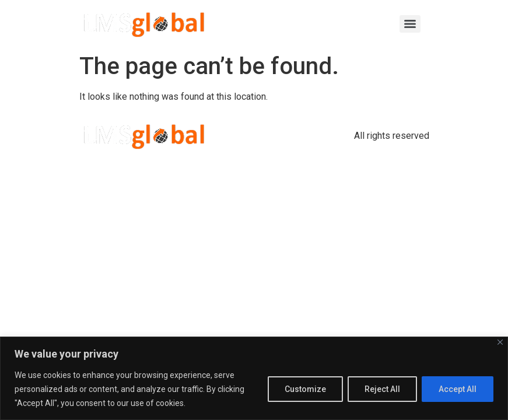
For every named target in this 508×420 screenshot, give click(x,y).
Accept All (458, 389)
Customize (305, 389)
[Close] (500, 342)
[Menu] (410, 24)
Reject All (382, 389)
